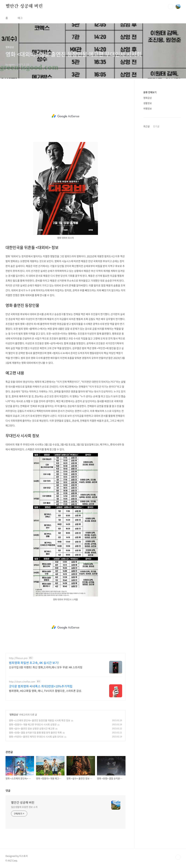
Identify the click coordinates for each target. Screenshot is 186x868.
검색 (171, 6)
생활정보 (148, 103)
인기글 (156, 126)
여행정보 (148, 108)
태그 (20, 18)
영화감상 (14, 714)
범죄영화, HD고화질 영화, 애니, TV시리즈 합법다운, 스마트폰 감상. (45, 691)
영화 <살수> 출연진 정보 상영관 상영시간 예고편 (32, 728)
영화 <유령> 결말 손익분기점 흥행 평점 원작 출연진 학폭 (35, 732)
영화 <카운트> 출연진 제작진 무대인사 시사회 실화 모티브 (36, 737)
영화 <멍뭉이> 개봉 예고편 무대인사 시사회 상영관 (33, 724)
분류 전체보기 (150, 92)
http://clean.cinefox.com (22, 682)
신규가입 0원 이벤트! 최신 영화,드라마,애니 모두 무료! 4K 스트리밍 (46, 667)
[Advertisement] (66, 116)
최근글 (147, 126)
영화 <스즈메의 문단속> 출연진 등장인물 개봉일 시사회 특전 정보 (40, 720)
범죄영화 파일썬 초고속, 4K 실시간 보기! (34, 663)
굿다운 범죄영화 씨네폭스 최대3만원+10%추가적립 (41, 686)
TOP (178, 857)
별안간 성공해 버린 (24, 6)
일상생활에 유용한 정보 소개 (24, 807)
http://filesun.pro (18, 658)
